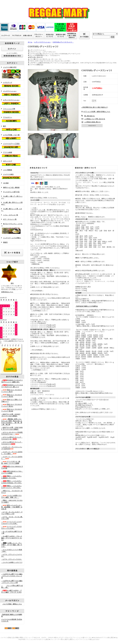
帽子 (12, 128)
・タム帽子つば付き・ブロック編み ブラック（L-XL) (11, 591)
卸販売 (5, 242)
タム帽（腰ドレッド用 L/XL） (12, 210)
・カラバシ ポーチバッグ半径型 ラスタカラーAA (13, 433)
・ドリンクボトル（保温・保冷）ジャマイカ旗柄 (11, 462)
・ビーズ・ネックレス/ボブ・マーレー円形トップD (12, 513)
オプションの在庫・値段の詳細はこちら (97, 112)
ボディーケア (12, 163)
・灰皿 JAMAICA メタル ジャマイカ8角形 (12, 472)
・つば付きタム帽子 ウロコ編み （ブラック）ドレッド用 (12, 582)
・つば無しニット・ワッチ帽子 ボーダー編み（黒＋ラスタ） (12, 545)
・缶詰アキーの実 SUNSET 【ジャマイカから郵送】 (11, 415)
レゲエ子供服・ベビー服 (12, 137)
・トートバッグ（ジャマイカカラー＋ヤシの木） (11, 523)
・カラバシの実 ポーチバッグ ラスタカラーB (12, 438)
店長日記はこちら (7, 292)
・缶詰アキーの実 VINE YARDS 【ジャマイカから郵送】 (12, 428)
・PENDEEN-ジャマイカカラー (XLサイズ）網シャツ (12, 386)
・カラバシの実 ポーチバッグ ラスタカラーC (12, 443)
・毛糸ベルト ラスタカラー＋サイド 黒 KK (12, 396)
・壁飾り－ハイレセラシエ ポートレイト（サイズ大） (11, 487)
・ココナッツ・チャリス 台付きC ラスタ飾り (12, 453)
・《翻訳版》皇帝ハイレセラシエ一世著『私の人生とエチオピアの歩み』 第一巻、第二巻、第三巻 (12, 422)
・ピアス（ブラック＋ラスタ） (12, 559)
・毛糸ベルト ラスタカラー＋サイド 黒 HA (12, 405)
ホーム (30, 42)
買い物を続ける (89, 116)
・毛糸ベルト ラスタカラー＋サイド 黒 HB (12, 410)
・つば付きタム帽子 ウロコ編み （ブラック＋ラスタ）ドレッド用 (12, 576)
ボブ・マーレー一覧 (10, 219)
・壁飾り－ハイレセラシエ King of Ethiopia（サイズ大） (12, 482)
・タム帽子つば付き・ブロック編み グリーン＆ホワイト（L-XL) (12, 538)
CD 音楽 (6, 183)
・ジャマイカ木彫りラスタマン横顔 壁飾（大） (11, 496)
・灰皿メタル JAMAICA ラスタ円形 (12, 467)
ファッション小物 (12, 111)
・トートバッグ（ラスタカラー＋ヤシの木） (11, 527)
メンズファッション (12, 93)
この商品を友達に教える (92, 122)
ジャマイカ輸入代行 (12, 73)
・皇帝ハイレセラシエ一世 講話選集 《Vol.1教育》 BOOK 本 (12, 507)
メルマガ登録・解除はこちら (12, 604)
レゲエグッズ (12, 85)
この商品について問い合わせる (95, 119)
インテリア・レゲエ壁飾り (12, 238)
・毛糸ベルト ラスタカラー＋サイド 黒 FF (12, 391)
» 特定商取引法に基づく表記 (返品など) (95, 107)
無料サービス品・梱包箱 (11, 187)
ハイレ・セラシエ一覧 (11, 215)
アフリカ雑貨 (12, 155)
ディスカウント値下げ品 (11, 192)
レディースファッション (12, 102)
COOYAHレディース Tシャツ (63, 42)
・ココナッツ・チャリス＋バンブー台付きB (12, 448)
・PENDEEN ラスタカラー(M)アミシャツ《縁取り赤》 (12, 381)
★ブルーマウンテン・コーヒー (12, 229)
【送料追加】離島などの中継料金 (87, 306)
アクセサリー (12, 120)
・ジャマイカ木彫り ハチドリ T (12, 562)
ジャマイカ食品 (12, 177)
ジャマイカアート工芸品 (12, 146)
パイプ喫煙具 (8, 170)
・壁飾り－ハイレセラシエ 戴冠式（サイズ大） (11, 477)
